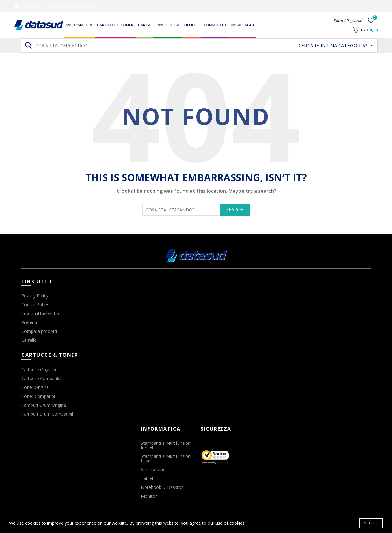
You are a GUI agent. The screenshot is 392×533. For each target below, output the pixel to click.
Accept (371, 523)
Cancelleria (168, 25)
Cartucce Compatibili (42, 378)
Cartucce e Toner (115, 25)
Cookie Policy (35, 305)
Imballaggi (243, 25)
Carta (144, 25)
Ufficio (192, 25)
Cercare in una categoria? (333, 45)
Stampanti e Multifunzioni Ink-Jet (166, 445)
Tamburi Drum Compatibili (48, 414)
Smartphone (153, 469)
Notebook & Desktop (162, 487)
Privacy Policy (35, 296)
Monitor (149, 496)
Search (28, 45)
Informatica (79, 25)
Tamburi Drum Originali (45, 405)
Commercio (215, 25)
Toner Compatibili (39, 396)
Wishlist (374, 18)
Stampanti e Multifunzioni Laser (166, 458)
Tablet (147, 478)
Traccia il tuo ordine (41, 313)
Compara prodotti (39, 331)
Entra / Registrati (348, 21)
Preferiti (29, 322)
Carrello (29, 340)
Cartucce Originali (39, 369)
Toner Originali (36, 387)
